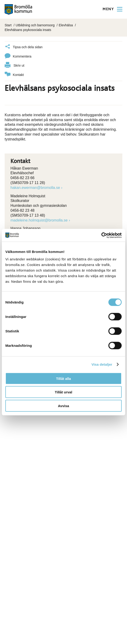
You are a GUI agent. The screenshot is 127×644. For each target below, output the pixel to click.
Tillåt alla (63, 378)
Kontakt (14, 75)
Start (8, 25)
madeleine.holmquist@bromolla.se (39, 220)
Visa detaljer (102, 364)
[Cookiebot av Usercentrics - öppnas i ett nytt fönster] (101, 235)
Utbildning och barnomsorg (35, 25)
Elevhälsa (66, 25)
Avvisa (63, 406)
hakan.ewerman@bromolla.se (35, 188)
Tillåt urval (64, 392)
